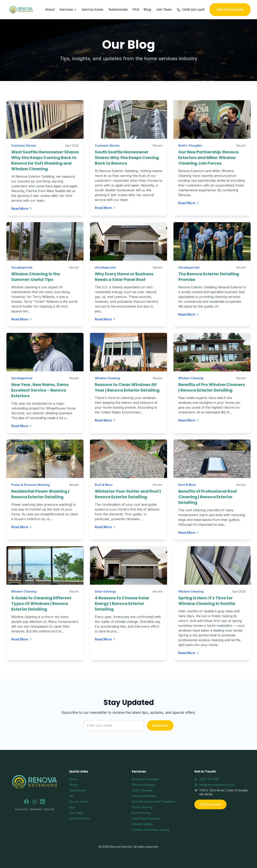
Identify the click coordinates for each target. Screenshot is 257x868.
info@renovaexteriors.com (214, 785)
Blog (147, 10)
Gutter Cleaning (142, 790)
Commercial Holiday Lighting (150, 830)
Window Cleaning (143, 785)
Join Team (164, 10)
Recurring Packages (145, 779)
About (50, 10)
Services (68, 10)
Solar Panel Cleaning (145, 818)
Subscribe (160, 725)
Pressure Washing (144, 796)
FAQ (136, 10)
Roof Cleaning (141, 813)
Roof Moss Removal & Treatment (153, 802)
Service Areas (92, 10)
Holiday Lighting (142, 824)
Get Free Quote (230, 10)
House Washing (142, 807)
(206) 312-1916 (191, 10)
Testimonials (118, 10)
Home (73, 779)
